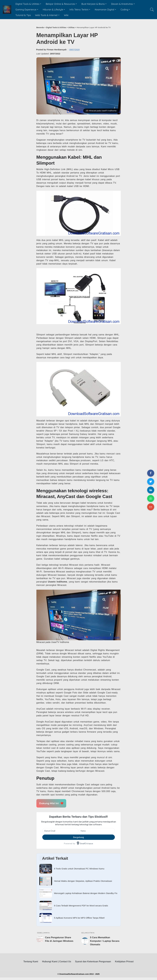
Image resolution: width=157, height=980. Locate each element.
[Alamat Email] (60, 831)
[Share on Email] (151, 507)
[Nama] (97, 831)
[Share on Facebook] (151, 473)
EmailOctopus (87, 843)
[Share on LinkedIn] (151, 490)
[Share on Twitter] (151, 482)
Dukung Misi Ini (51, 803)
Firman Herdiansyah (57, 50)
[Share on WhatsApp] (151, 498)
